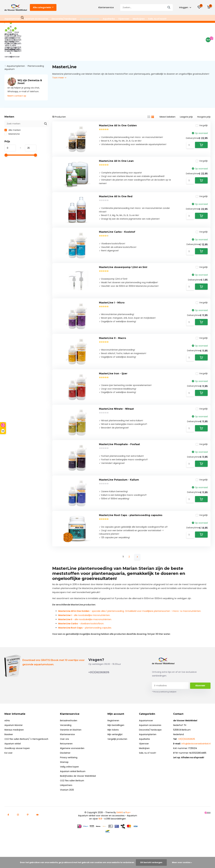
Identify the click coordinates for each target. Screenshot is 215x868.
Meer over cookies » (182, 862)
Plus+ (128, 823)
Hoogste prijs (204, 88)
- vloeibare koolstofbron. (81, 634)
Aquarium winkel (13, 755)
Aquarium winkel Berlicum (74, 782)
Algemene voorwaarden (74, 759)
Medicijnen (139, 19)
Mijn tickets (114, 741)
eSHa (7, 732)
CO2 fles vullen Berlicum (74, 792)
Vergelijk (200, 98)
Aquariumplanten (90, 19)
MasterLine (12, 105)
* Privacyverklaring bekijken (164, 703)
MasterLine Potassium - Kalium (119, 486)
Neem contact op (17, 67)
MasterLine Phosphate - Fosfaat (119, 447)
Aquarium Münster (14, 736)
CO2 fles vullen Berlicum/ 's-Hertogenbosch (27, 750)
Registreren (114, 732)
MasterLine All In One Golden (118, 98)
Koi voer (9, 764)
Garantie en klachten (72, 741)
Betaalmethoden (70, 732)
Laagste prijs (186, 88)
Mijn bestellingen (117, 736)
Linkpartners (67, 796)
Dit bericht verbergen (151, 862)
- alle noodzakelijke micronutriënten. (84, 626)
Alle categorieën (43, 7)
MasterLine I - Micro (112, 292)
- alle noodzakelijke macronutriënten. (85, 630)
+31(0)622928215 (99, 683)
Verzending (67, 736)
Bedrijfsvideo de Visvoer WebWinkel (79, 787)
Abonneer (200, 697)
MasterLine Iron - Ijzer (113, 369)
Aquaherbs (109, 19)
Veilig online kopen (71, 778)
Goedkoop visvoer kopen (17, 759)
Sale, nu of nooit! (157, 19)
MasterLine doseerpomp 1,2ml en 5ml (123, 253)
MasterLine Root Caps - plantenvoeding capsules (131, 524)
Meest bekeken (168, 88)
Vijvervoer (124, 19)
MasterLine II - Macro (113, 331)
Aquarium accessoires (36, 19)
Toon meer (59, 49)
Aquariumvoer (12, 19)
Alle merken (13, 101)
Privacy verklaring (70, 768)
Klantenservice (106, 7)
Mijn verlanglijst (116, 745)
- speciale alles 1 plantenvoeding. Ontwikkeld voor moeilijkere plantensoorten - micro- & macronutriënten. (130, 622)
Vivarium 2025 (68, 801)
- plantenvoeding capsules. (85, 639)
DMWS (120, 823)
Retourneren (68, 755)
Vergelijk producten (118, 750)
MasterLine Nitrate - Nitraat (116, 408)
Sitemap (65, 773)
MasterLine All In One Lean (116, 137)
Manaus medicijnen (15, 741)
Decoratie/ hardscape (64, 19)
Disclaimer (67, 764)
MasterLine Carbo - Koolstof (117, 215)
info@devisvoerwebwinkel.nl (196, 755)
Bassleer (9, 745)
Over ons (66, 750)
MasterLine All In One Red (116, 176)
